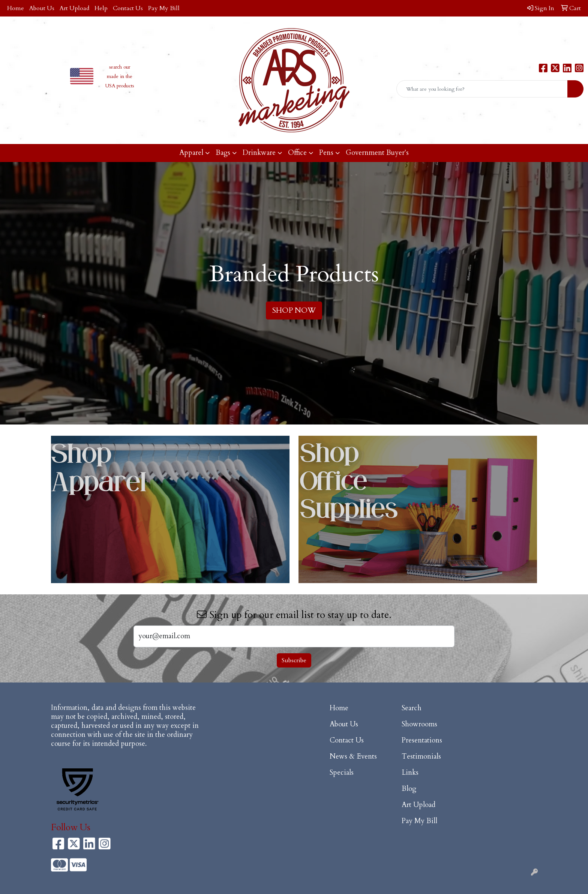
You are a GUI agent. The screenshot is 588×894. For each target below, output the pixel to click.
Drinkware (259, 153)
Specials (342, 773)
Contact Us (128, 8)
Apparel (191, 153)
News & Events (353, 757)
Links (410, 773)
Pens (326, 153)
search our (120, 67)
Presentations (422, 740)
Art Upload (74, 8)
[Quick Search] (482, 89)
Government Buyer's (377, 153)
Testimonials (421, 757)
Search (412, 708)
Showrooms (419, 724)
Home (16, 8)
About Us (42, 8)
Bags (223, 153)
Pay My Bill (164, 8)
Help (101, 8)
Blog (409, 789)
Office (297, 153)
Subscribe (294, 660)
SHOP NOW (294, 310)
